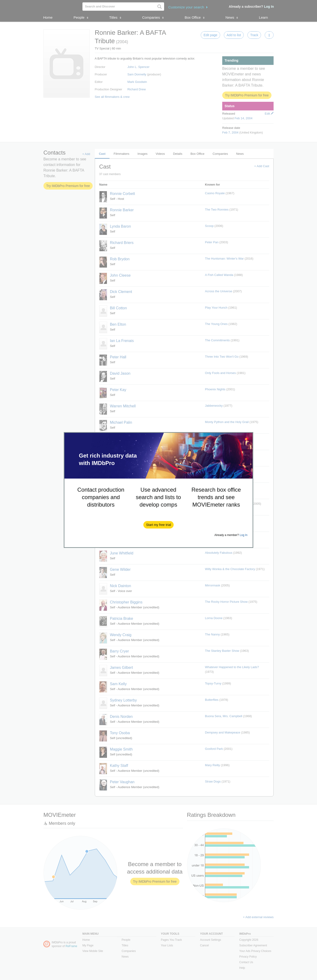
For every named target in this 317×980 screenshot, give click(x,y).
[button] (159, 525)
